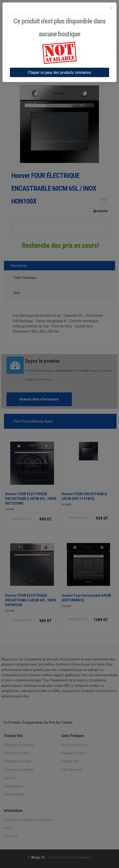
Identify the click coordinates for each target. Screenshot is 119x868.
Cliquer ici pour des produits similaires (59, 72)
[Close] (112, 8)
